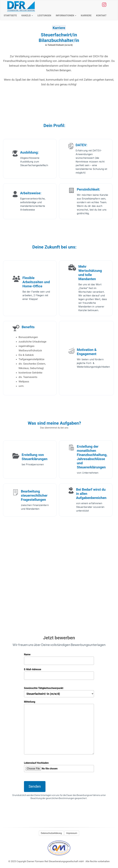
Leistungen (44, 16)
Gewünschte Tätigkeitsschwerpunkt (59, 691)
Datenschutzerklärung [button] (51, 833)
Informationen (66, 16)
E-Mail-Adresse (59, 673)
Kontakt (101, 16)
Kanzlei (27, 16)
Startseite (10, 16)
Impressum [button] (72, 833)
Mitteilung (59, 704)
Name (59, 658)
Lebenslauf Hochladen (59, 767)
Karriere (86, 16)
